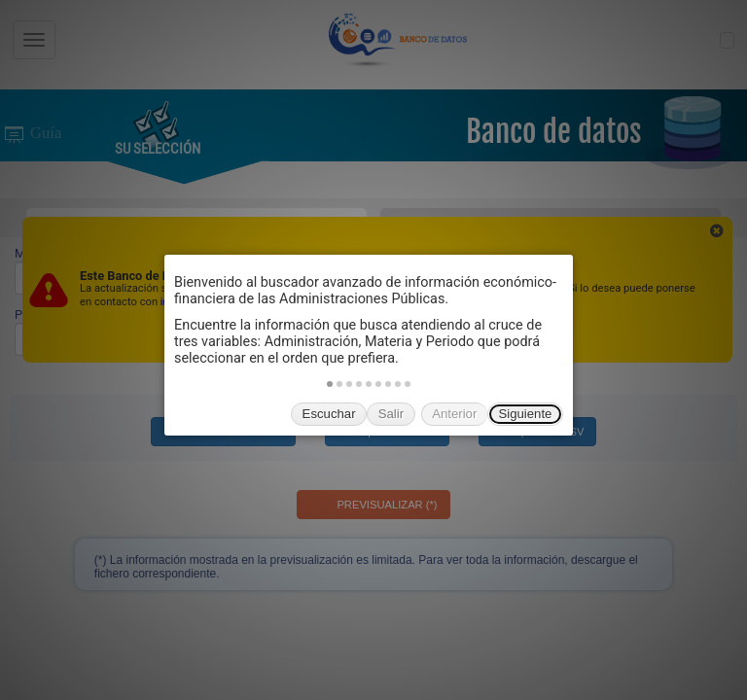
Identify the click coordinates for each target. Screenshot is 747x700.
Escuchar (329, 414)
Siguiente (525, 414)
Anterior (454, 414)
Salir (391, 414)
